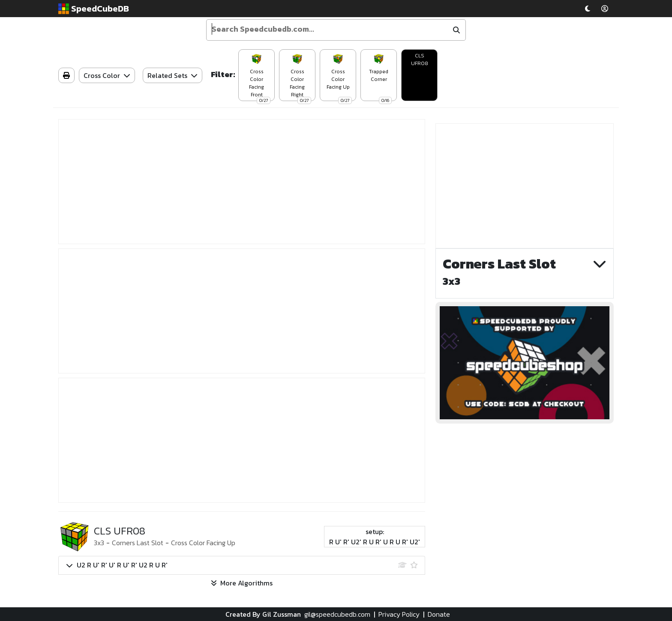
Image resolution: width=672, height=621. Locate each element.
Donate (439, 614)
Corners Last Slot (138, 543)
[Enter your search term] (328, 29)
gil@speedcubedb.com (337, 614)
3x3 (99, 543)
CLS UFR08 (420, 60)
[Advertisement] (242, 182)
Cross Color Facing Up (203, 543)
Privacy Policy (399, 614)
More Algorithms (242, 583)
